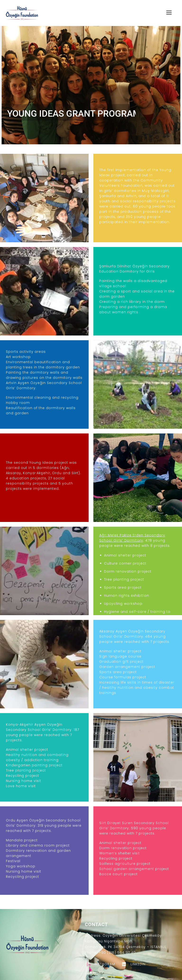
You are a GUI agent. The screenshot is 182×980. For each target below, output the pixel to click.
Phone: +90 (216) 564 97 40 (110, 953)
